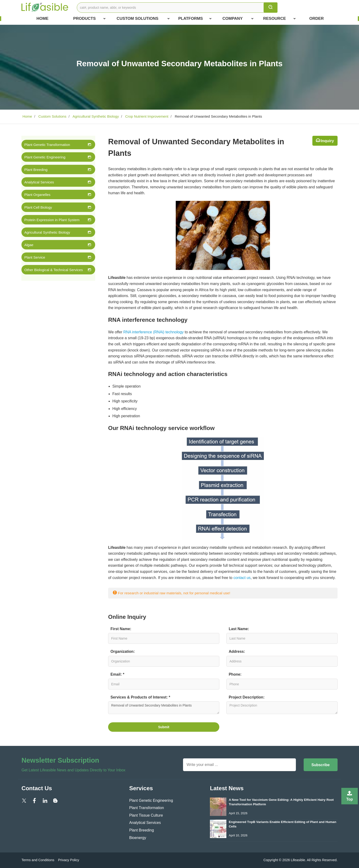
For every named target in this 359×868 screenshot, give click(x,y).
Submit (164, 727)
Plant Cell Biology (38, 207)
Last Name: (239, 629)
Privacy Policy (69, 860)
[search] (271, 8)
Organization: (123, 651)
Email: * (117, 674)
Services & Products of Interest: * (140, 697)
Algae (29, 245)
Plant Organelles (37, 195)
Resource (279, 19)
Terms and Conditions (38, 860)
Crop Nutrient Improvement (146, 116)
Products (89, 19)
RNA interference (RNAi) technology (153, 332)
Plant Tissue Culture (146, 815)
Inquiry (327, 141)
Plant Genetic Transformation (47, 145)
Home (43, 19)
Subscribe (320, 765)
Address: (237, 651)
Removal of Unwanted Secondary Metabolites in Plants (164, 708)
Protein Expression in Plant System (52, 220)
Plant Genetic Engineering (45, 157)
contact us (242, 578)
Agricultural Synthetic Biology (95, 116)
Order (316, 19)
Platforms (195, 19)
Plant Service (35, 257)
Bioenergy (138, 838)
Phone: (235, 674)
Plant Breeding (36, 170)
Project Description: (247, 697)
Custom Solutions (143, 19)
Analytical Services (39, 182)
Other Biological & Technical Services (53, 270)
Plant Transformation (147, 808)
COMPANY (238, 19)
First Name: (121, 629)
